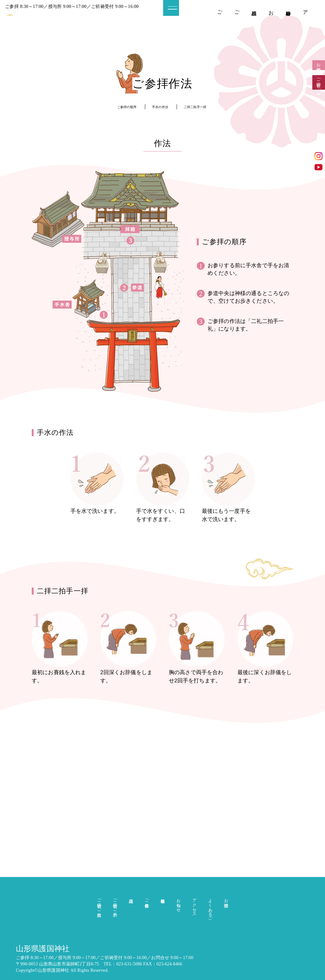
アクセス (305, 19)
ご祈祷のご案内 (220, 16)
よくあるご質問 (210, 905)
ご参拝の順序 (118, 106)
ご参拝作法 (147, 893)
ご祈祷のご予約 (237, 16)
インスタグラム (318, 156)
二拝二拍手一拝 (205, 106)
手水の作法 (160, 106)
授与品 (254, 7)
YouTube (318, 167)
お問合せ (319, 72)
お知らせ (271, 16)
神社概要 (288, 7)
